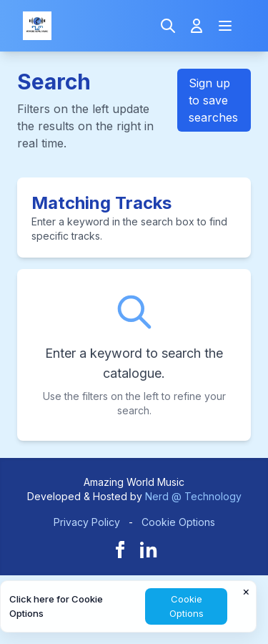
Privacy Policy (87, 522)
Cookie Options (178, 522)
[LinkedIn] (149, 550)
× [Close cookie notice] (246, 591)
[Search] (168, 26)
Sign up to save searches (213, 100)
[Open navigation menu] (225, 26)
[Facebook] (120, 550)
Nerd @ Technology (193, 496)
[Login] (197, 26)
